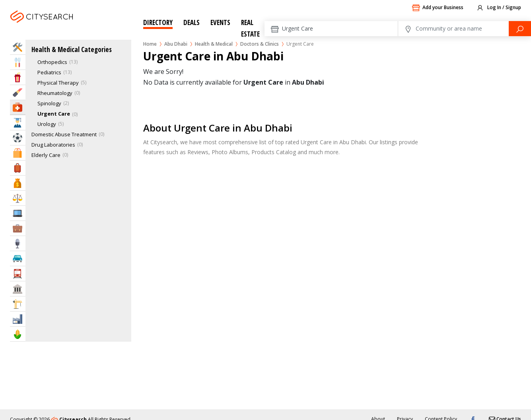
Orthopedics (52, 62)
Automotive (18, 258)
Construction (18, 304)
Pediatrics (49, 72)
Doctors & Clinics (260, 44)
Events (220, 22)
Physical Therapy (58, 83)
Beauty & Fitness (18, 92)
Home (150, 44)
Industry (18, 319)
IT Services (18, 213)
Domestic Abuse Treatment (64, 134)
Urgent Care (54, 114)
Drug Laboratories (53, 145)
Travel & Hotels (18, 168)
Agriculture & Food (18, 334)
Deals (192, 22)
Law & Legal (18, 198)
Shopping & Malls (18, 153)
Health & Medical (214, 44)
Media (18, 243)
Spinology (49, 103)
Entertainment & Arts (18, 77)
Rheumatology (55, 93)
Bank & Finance (18, 183)
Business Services (18, 228)
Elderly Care (46, 155)
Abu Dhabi (59, 26)
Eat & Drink (18, 62)
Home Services (18, 47)
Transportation (18, 274)
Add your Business (438, 8)
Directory (158, 22)
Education (18, 123)
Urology (47, 124)
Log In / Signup (499, 8)
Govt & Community (18, 289)
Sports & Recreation (18, 138)
